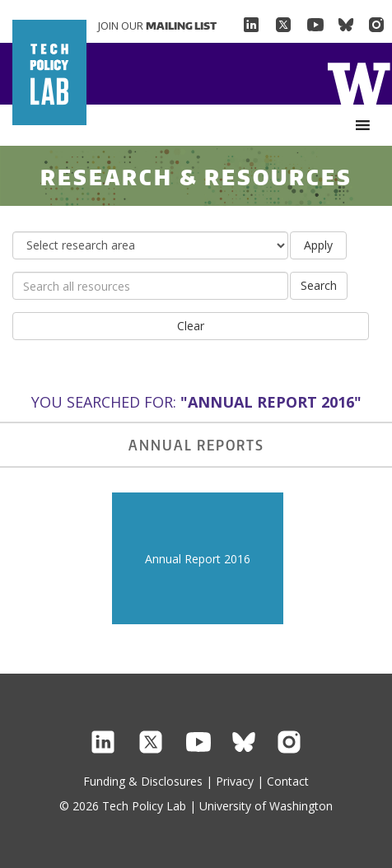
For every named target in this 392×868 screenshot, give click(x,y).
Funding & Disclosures (143, 781)
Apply (318, 245)
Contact (288, 781)
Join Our (157, 26)
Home (359, 82)
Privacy (235, 781)
